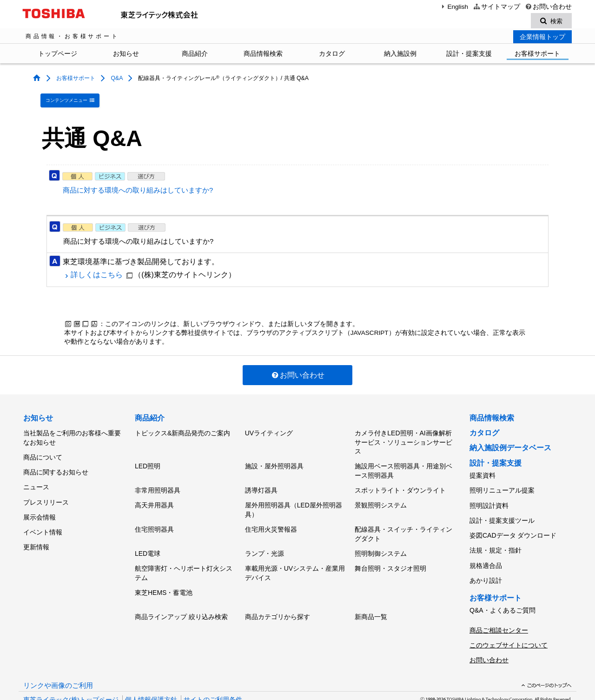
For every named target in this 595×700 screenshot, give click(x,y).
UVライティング (269, 429)
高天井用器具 (154, 495)
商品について (43, 452)
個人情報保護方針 (151, 671)
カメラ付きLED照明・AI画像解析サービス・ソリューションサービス (403, 438)
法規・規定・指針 (496, 536)
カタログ (332, 55)
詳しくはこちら (97, 272)
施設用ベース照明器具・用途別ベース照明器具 (403, 465)
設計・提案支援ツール (502, 510)
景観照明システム (381, 495)
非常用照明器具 (158, 482)
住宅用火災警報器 (271, 517)
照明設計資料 (489, 498)
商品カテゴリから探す (278, 596)
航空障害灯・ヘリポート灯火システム (184, 557)
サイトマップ (496, 7)
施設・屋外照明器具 (274, 460)
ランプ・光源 (264, 539)
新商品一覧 (371, 596)
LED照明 (148, 460)
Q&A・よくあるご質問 (502, 590)
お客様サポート (537, 55)
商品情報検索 (263, 55)
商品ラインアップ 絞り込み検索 (181, 596)
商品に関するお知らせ (56, 464)
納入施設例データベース (510, 445)
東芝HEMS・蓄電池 (164, 574)
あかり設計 (486, 562)
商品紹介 (195, 55)
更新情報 (36, 528)
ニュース (36, 477)
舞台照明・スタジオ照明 (390, 552)
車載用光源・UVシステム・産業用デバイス (295, 557)
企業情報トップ (542, 38)
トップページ (58, 55)
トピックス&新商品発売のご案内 (182, 429)
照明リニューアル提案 (502, 485)
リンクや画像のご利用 (58, 657)
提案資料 (483, 472)
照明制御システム (381, 539)
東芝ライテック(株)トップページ (71, 671)
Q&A (116, 80)
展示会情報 (40, 503)
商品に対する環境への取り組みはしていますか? (138, 188)
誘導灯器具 (261, 482)
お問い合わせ (548, 7)
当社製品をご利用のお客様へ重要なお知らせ (72, 434)
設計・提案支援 (469, 55)
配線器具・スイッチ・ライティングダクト (403, 522)
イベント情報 (43, 516)
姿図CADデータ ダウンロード (513, 523)
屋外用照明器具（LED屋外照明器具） (294, 500)
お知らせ (126, 55)
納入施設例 (400, 55)
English (454, 7)
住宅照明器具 (154, 517)
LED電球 (148, 539)
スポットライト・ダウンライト (400, 482)
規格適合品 (486, 549)
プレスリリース (46, 490)
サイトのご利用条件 (213, 671)
